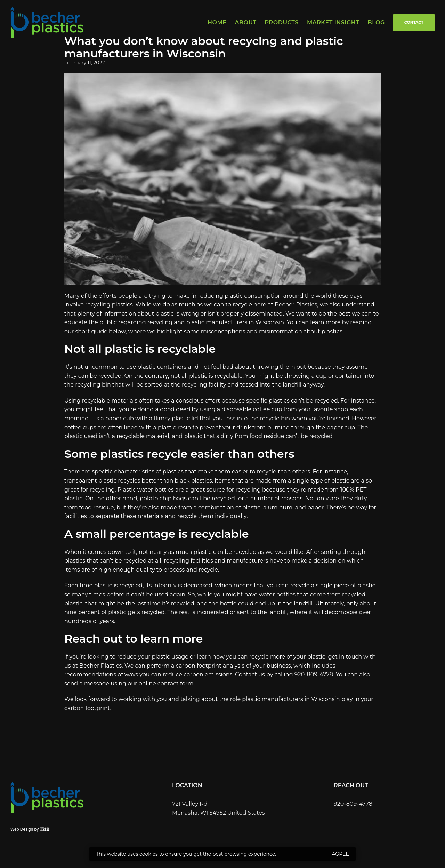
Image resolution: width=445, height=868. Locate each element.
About (245, 22)
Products (282, 22)
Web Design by (30, 829)
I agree (339, 854)
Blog (376, 22)
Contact (414, 22)
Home (217, 22)
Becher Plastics (296, 305)
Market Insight (333, 22)
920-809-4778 (314, 674)
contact (168, 683)
